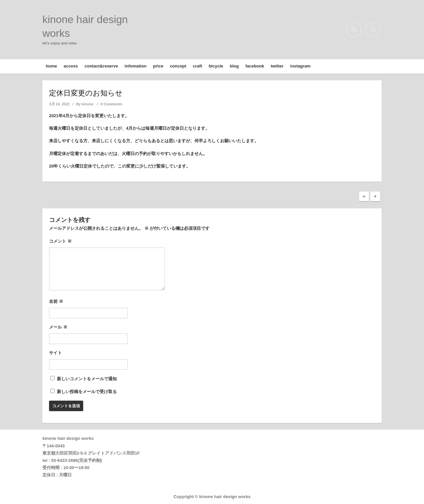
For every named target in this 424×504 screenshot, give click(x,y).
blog (234, 66)
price (158, 66)
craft (197, 66)
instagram (300, 66)
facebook (255, 66)
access (71, 66)
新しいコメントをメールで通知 (87, 379)
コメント (60, 241)
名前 (56, 301)
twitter (277, 66)
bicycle (216, 66)
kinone (87, 104)
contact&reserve (101, 66)
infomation (136, 66)
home (51, 66)
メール (58, 327)
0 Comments (112, 104)
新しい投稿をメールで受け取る (87, 392)
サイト (55, 353)
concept (178, 66)
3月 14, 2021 (59, 104)
